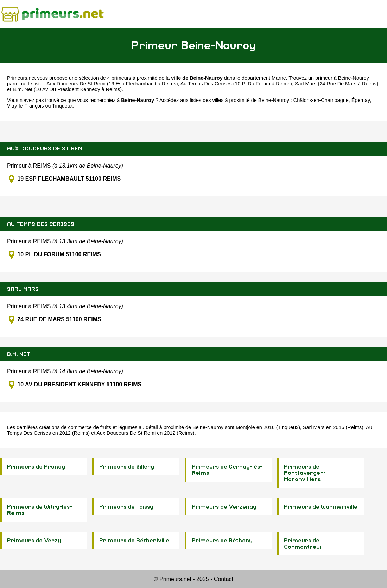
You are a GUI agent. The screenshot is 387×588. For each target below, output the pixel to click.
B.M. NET (19, 354)
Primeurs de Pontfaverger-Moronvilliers (305, 473)
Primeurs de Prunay (36, 467)
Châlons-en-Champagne (321, 100)
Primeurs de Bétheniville (134, 541)
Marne (279, 78)
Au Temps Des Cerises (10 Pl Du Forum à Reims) (236, 84)
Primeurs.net (21, 78)
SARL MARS (23, 289)
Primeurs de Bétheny (222, 541)
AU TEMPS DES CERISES (41, 224)
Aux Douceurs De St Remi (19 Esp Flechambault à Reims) (112, 84)
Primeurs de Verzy (34, 541)
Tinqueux (62, 106)
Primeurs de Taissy (126, 507)
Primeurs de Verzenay (224, 507)
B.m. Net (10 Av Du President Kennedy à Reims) (67, 89)
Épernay (361, 100)
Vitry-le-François (26, 106)
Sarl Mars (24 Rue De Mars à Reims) (337, 84)
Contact (224, 579)
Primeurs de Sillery (127, 467)
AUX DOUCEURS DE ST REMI (46, 149)
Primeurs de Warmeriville (321, 507)
